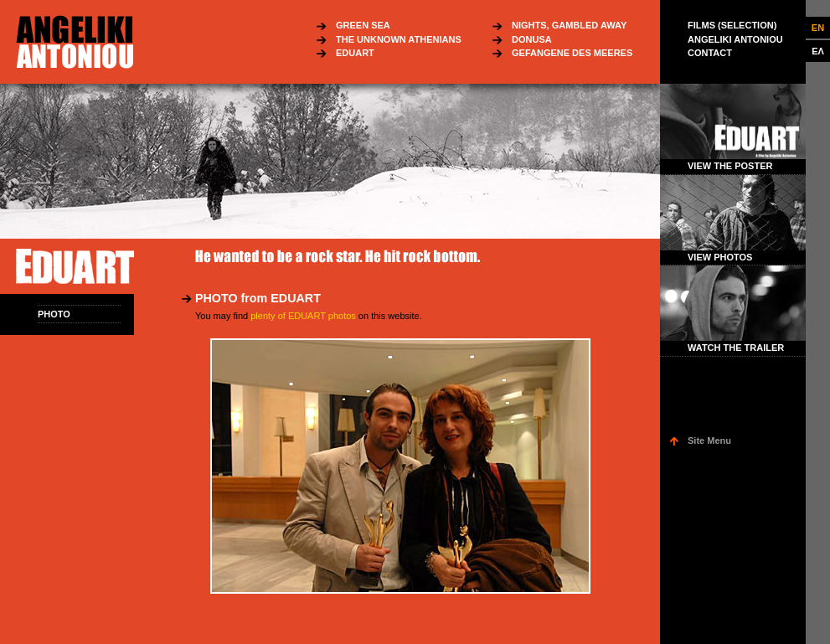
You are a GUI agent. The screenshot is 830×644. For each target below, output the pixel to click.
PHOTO (54, 314)
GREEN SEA (363, 25)
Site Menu (709, 440)
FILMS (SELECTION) (732, 25)
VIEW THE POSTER (730, 166)
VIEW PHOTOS (720, 257)
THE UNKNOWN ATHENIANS (399, 39)
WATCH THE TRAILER (736, 348)
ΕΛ (818, 51)
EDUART (355, 53)
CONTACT (710, 53)
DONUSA (532, 39)
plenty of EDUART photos (303, 316)
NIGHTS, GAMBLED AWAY (569, 25)
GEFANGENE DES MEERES (572, 53)
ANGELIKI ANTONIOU (735, 39)
